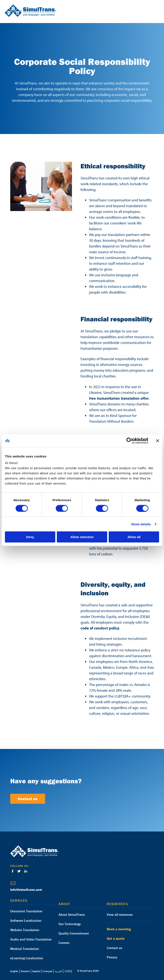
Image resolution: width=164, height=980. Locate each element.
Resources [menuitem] (117, 904)
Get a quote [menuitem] (116, 938)
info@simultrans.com (26, 890)
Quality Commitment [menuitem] (74, 933)
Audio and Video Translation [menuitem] (31, 939)
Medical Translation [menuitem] (25, 949)
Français (48, 971)
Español (36, 971)
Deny (30, 537)
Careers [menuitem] (64, 943)
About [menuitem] (64, 904)
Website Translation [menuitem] (25, 930)
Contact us (28, 799)
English (14, 971)
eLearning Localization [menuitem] (27, 958)
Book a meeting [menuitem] (119, 929)
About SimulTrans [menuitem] (72, 914)
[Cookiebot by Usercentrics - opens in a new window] (130, 441)
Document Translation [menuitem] (26, 911)
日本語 (68, 971)
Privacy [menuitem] (112, 957)
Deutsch (25, 971)
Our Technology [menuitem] (70, 924)
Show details (141, 524)
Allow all (134, 537)
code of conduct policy (100, 628)
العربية (58, 971)
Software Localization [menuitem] (26, 920)
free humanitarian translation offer (119, 398)
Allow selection (82, 537)
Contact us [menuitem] (114, 948)
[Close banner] (158, 441)
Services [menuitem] (19, 900)
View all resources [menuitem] (120, 914)
